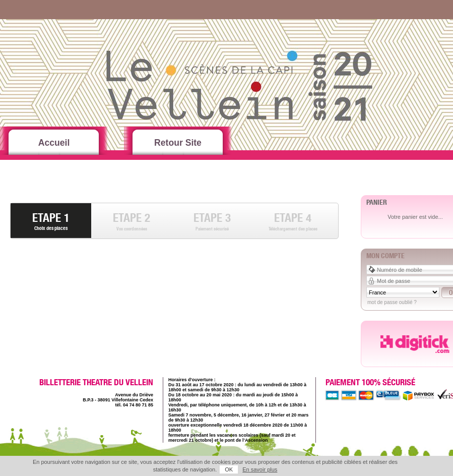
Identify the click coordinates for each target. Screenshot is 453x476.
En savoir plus (260, 469)
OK (229, 469)
